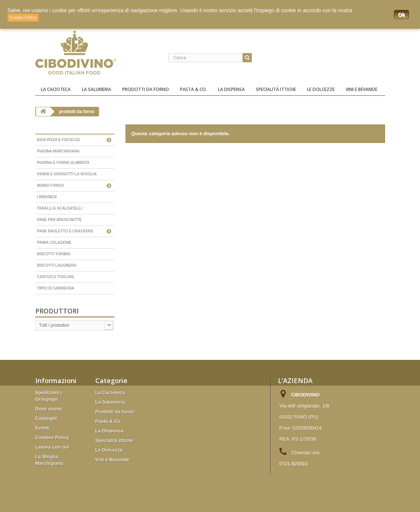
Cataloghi (46, 418)
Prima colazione (54, 243)
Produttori (57, 311)
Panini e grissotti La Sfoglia (67, 174)
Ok (401, 15)
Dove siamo (49, 409)
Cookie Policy (23, 18)
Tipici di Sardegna (56, 288)
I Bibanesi (47, 197)
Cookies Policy (52, 437)
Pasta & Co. (193, 89)
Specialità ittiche (276, 89)
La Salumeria (96, 89)
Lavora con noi (52, 447)
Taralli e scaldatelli (60, 208)
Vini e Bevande (361, 89)
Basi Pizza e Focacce (59, 140)
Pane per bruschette (60, 220)
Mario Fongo (51, 185)
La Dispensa (231, 89)
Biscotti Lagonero (57, 265)
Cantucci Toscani (56, 277)
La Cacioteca (56, 89)
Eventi (43, 428)
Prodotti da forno (146, 89)
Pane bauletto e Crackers (65, 231)
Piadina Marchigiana (59, 151)
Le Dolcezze (321, 89)
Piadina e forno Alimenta (63, 163)
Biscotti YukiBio (54, 254)
